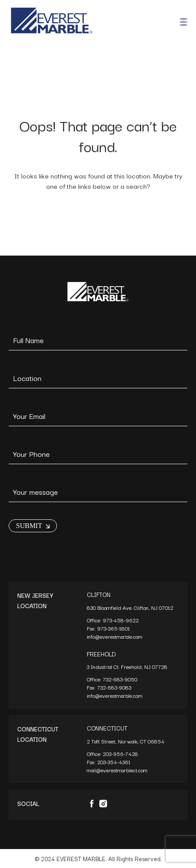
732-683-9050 (120, 679)
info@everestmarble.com (115, 636)
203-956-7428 (121, 754)
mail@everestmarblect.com (117, 770)
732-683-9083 (115, 687)
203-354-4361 (114, 762)
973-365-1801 (114, 628)
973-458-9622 (121, 620)
